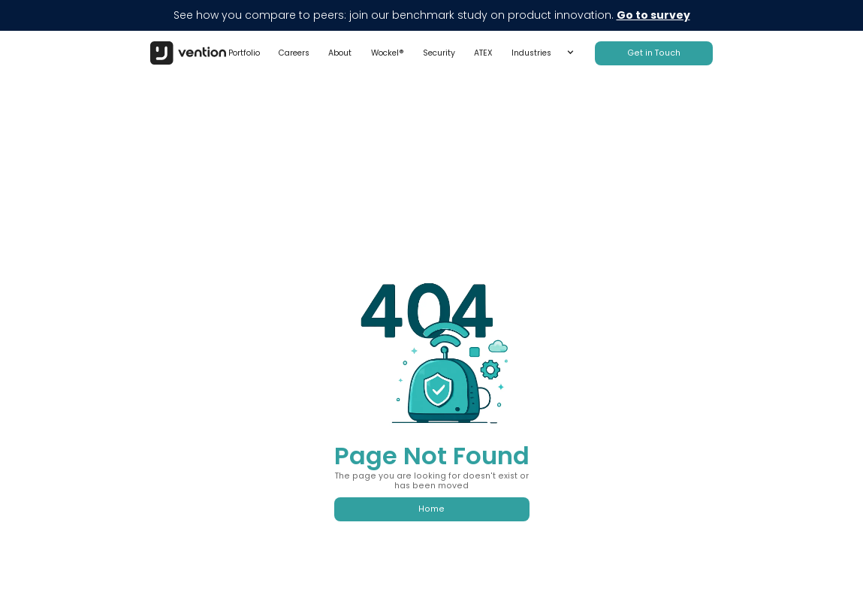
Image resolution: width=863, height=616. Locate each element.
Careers (294, 53)
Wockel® (388, 53)
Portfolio (244, 53)
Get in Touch (654, 53)
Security (439, 53)
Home (431, 509)
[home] (189, 53)
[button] (543, 53)
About (340, 53)
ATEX (483, 53)
